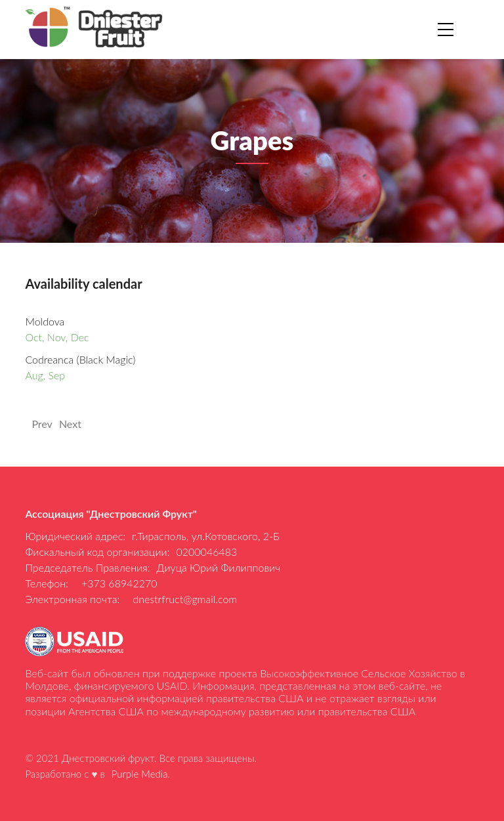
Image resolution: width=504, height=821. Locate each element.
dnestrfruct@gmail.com (185, 599)
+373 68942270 (119, 583)
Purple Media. (141, 774)
